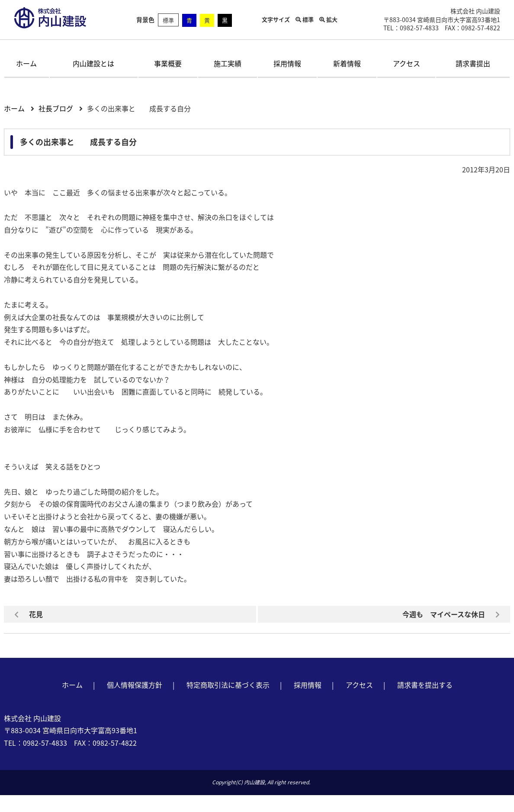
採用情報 (287, 63)
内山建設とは (93, 63)
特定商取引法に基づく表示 (228, 685)
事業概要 (168, 63)
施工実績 (228, 63)
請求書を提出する (425, 685)
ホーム (26, 63)
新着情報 (347, 63)
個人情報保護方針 (135, 685)
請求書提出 (473, 63)
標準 (168, 20)
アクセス (406, 63)
